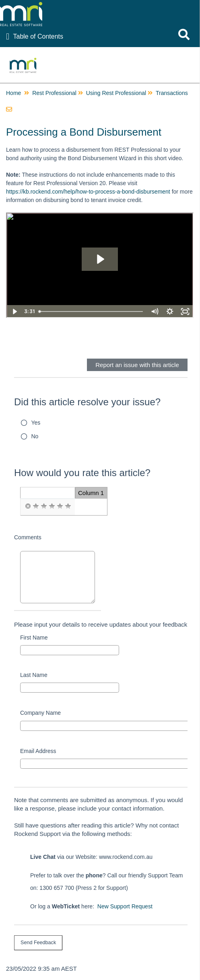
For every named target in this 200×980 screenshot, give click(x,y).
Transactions (172, 93)
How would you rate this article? (82, 473)
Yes (36, 423)
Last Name (34, 675)
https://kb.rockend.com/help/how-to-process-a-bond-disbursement (88, 192)
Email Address (38, 751)
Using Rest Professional (116, 93)
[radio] (28, 506)
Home (13, 93)
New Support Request (125, 906)
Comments (28, 537)
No (35, 436)
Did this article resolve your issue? (87, 402)
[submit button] (38, 943)
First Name (34, 638)
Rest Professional (54, 93)
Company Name (40, 713)
